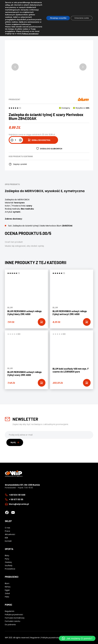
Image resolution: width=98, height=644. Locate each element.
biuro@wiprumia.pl (19, 504)
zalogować (20, 246)
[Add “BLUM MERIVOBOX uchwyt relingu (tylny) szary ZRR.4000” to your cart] (42, 383)
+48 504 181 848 (17, 495)
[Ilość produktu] (16, 140)
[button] (15, 67)
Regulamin (35, 637)
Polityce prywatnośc (13, 38)
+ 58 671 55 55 (16, 499)
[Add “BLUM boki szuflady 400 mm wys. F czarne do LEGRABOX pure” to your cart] (87, 383)
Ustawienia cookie (81, 20)
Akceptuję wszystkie (56, 20)
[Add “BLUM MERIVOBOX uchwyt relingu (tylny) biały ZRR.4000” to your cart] (42, 322)
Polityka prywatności (50, 637)
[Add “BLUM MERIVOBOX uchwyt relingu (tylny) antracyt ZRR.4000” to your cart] (87, 322)
